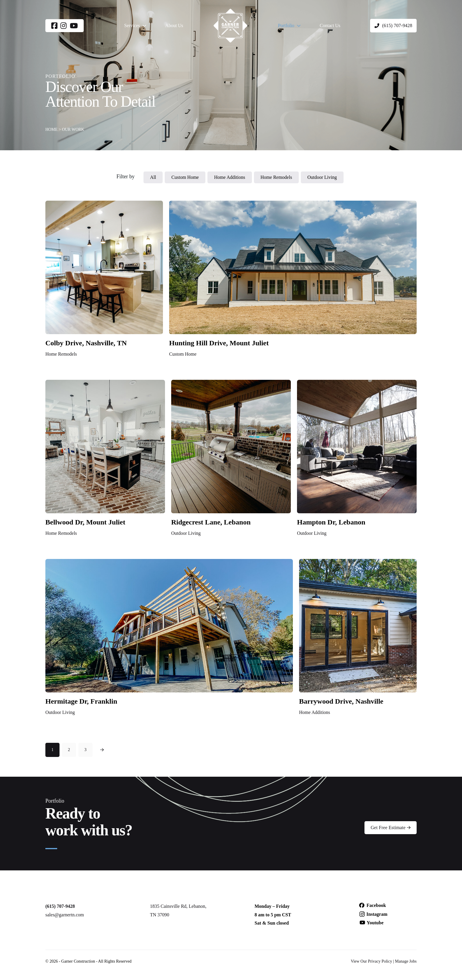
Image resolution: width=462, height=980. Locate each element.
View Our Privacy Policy (371, 961)
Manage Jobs (406, 961)
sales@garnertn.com (65, 915)
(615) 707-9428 (60, 906)
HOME (51, 129)
